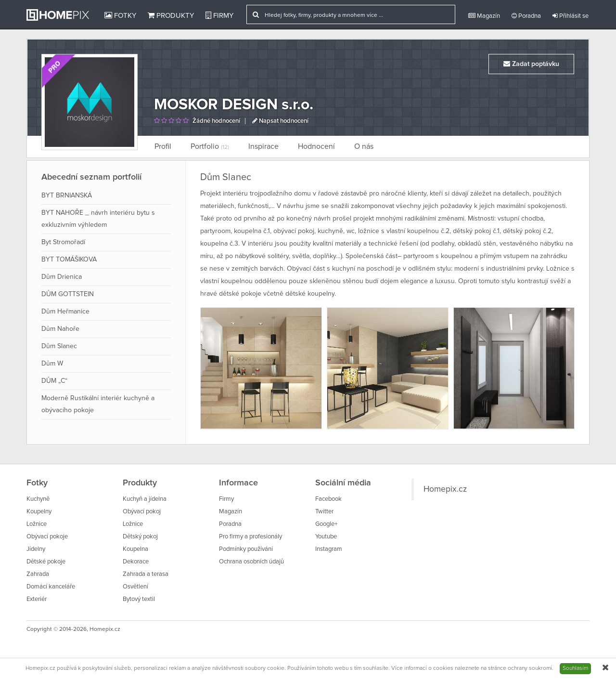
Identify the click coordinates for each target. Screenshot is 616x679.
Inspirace (263, 146)
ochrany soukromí (530, 668)
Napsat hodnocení (280, 121)
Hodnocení (316, 146)
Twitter (324, 512)
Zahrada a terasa (146, 574)
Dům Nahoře (60, 329)
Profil (163, 146)
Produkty (171, 15)
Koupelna (135, 549)
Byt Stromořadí (63, 242)
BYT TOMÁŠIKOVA (69, 260)
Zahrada (38, 574)
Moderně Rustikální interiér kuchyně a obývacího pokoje (98, 404)
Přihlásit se (571, 16)
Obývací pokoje (47, 537)
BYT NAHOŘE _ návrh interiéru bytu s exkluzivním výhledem (98, 219)
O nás (364, 146)
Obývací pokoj (142, 512)
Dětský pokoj (140, 537)
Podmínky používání (246, 549)
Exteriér (37, 599)
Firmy (219, 15)
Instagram (329, 549)
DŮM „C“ (54, 381)
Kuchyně (38, 499)
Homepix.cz (445, 489)
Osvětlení (135, 587)
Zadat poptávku (531, 64)
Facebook (328, 499)
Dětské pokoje (46, 562)
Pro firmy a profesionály (250, 537)
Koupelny (39, 512)
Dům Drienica (62, 277)
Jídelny (36, 549)
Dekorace (136, 562)
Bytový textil (139, 599)
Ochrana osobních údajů (251, 562)
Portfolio (210, 146)
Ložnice (37, 524)
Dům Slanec (59, 346)
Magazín (484, 16)
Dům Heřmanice (65, 312)
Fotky (120, 15)
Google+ (326, 524)
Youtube (326, 537)
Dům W (52, 364)
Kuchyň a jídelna (145, 499)
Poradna (526, 16)
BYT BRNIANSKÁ (67, 196)
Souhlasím (575, 668)
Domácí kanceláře (51, 587)
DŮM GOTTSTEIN (68, 294)
